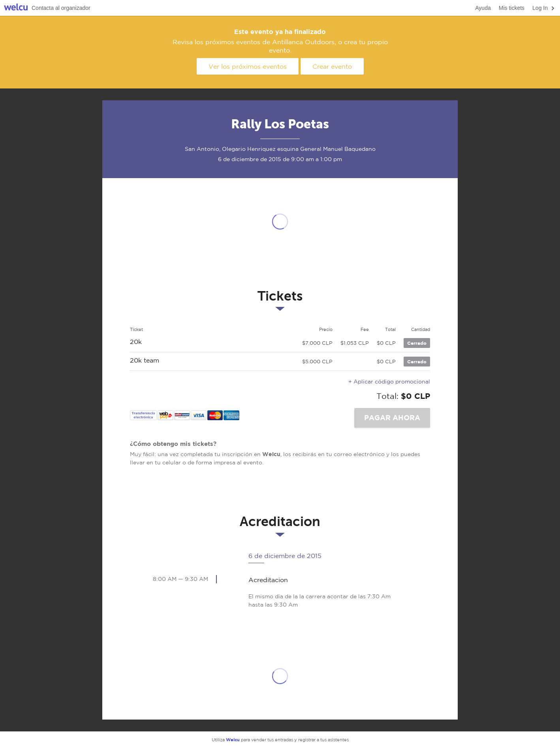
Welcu (16, 8)
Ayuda (483, 8)
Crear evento (332, 66)
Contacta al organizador (61, 8)
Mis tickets (512, 8)
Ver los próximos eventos (248, 66)
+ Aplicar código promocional (389, 382)
